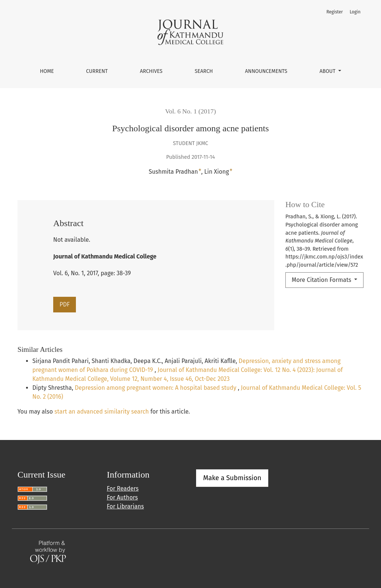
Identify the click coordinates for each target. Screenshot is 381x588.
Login (355, 12)
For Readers (123, 489)
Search (204, 71)
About (328, 71)
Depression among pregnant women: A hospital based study (156, 388)
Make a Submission (232, 478)
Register (334, 12)
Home (47, 71)
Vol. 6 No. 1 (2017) (191, 111)
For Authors (122, 497)
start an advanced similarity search (102, 412)
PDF (65, 304)
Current (97, 71)
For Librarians (125, 506)
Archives (151, 71)
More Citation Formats (322, 280)
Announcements (266, 71)
